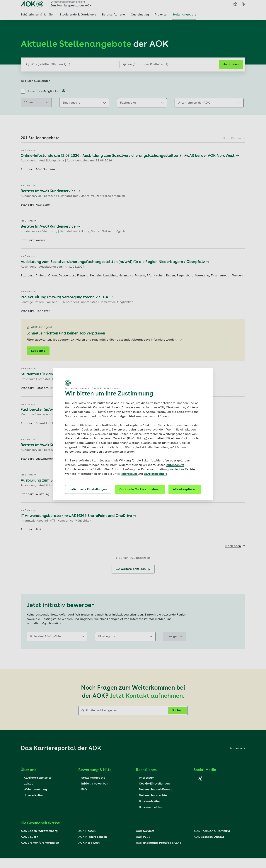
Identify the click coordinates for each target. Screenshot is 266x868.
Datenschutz (175, 465)
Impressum (129, 474)
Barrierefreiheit (155, 474)
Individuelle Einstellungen (88, 489)
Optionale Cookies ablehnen (140, 489)
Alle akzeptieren (185, 489)
